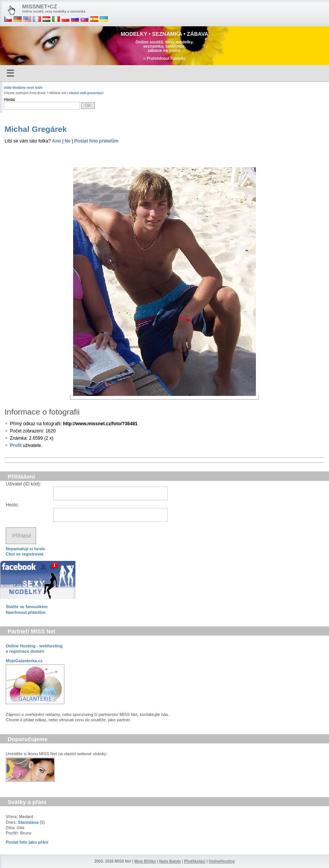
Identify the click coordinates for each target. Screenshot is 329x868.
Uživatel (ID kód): (23, 484)
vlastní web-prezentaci (86, 93)
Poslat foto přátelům (96, 141)
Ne (68, 141)
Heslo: (12, 505)
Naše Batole (170, 861)
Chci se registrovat (25, 554)
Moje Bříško (145, 861)
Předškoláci (195, 861)
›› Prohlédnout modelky (164, 58)
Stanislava (28, 822)
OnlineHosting (222, 861)
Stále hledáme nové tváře (23, 88)
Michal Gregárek (36, 129)
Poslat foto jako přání (27, 842)
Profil (16, 445)
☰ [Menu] (10, 73)
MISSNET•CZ (40, 6)
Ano (57, 141)
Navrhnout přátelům (26, 612)
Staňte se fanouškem (27, 607)
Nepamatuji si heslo (25, 549)
